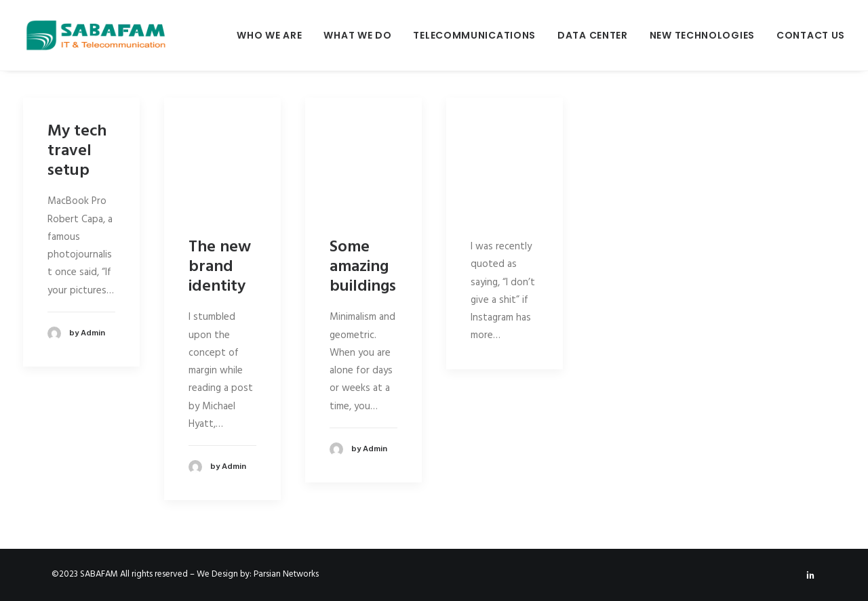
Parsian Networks (286, 574)
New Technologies (702, 35)
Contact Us (811, 35)
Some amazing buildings (363, 267)
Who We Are (269, 35)
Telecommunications (474, 35)
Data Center (593, 35)
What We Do (357, 35)
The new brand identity (220, 267)
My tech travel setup (77, 151)
